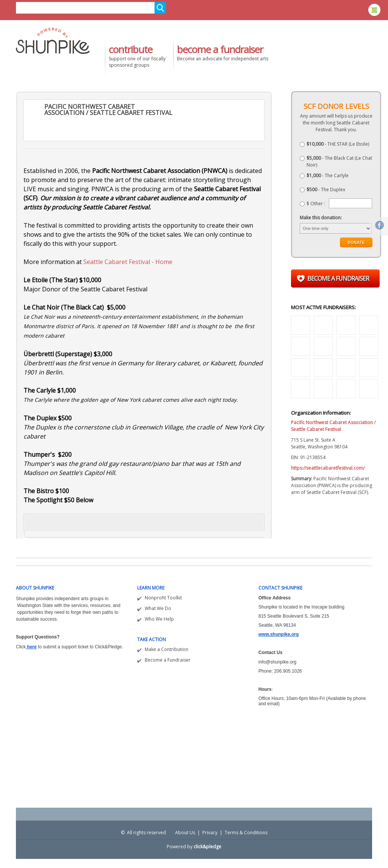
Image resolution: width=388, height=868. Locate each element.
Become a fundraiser (338, 278)
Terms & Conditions (246, 833)
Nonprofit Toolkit (163, 598)
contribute (131, 49)
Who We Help (159, 619)
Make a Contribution (167, 649)
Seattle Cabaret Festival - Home (128, 262)
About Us (185, 833)
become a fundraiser (220, 49)
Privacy (210, 833)
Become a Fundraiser (168, 660)
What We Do (158, 608)
